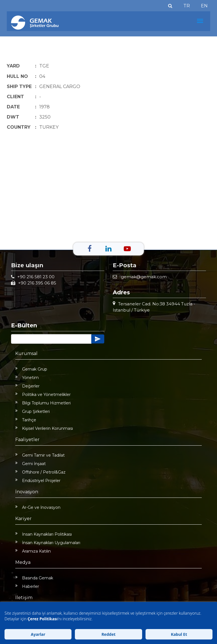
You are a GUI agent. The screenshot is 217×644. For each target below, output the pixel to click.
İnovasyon (27, 492)
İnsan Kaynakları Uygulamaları (48, 543)
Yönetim (27, 378)
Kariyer (23, 519)
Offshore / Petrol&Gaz (40, 472)
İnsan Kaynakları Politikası (44, 534)
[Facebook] (90, 249)
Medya (23, 562)
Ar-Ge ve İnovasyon (38, 507)
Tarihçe (26, 420)
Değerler (27, 386)
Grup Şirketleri (32, 411)
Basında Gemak (34, 578)
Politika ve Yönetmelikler (43, 395)
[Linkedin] (108, 249)
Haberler (27, 586)
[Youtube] (127, 249)
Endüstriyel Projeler (38, 481)
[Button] (51, 339)
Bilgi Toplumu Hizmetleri (43, 403)
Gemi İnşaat (31, 464)
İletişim (24, 598)
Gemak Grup (31, 369)
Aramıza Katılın (33, 551)
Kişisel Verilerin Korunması (44, 428)
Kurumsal (26, 353)
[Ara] (170, 6)
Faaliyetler (27, 440)
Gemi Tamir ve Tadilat (40, 455)
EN (204, 6)
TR (187, 6)
